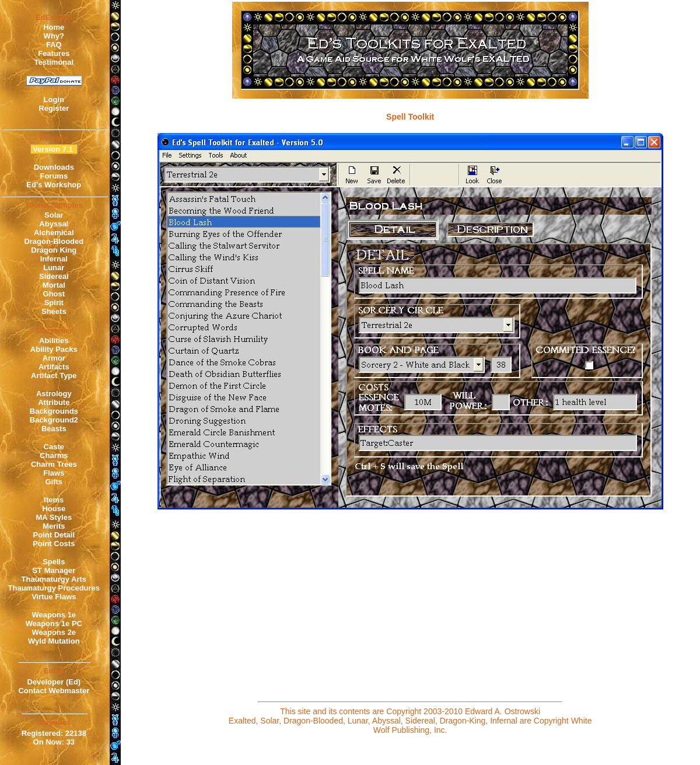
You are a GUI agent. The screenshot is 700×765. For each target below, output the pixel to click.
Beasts (54, 429)
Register (54, 108)
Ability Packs (54, 349)
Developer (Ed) (54, 682)
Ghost (54, 294)
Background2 (54, 420)
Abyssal (54, 224)
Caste (54, 447)
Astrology (54, 394)
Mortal (54, 285)
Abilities (54, 340)
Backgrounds (54, 411)
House (54, 509)
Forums (54, 176)
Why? (54, 36)
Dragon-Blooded (54, 241)
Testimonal (54, 62)
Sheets (54, 311)
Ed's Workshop (54, 185)
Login (54, 99)
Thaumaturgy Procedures (54, 588)
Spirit (54, 303)
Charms (54, 455)
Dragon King (54, 250)
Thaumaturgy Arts (54, 579)
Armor (54, 358)
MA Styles (54, 517)
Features (54, 53)
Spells (54, 562)
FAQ (54, 45)
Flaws (54, 473)
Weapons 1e (54, 615)
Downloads (54, 167)
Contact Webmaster (54, 691)
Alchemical (54, 233)
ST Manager (54, 570)
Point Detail (54, 535)
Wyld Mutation (54, 641)
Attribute (54, 402)
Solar (54, 215)
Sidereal (54, 276)
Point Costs (54, 544)
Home (54, 27)
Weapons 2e (54, 632)
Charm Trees (54, 464)
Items (54, 500)
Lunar (54, 268)
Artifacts (54, 367)
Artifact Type (54, 375)
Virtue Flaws (54, 597)
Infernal (54, 259)
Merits (54, 526)
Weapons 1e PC (54, 623)
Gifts (54, 482)
